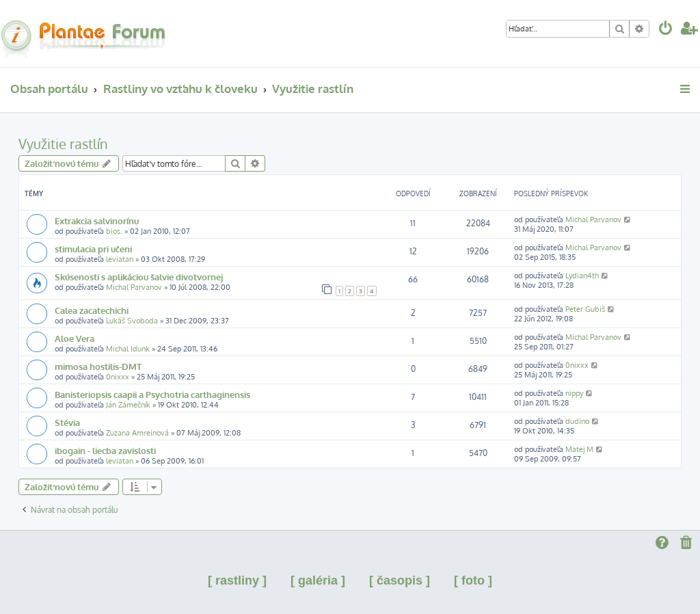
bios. (114, 231)
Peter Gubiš (585, 309)
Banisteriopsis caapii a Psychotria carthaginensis (152, 394)
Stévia (67, 422)
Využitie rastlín (63, 144)
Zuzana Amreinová (137, 433)
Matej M (579, 449)
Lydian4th (582, 276)
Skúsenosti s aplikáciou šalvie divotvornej (139, 277)
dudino (577, 421)
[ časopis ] (400, 580)
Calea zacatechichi (92, 310)
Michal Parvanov (593, 219)
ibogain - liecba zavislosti (105, 450)
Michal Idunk (128, 349)
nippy (574, 393)
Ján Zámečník (128, 405)
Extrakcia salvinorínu (97, 221)
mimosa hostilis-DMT (98, 366)
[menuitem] (666, 30)
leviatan (120, 259)
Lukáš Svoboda (132, 321)
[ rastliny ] (237, 580)
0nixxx (118, 377)
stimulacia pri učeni (93, 249)
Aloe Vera (75, 338)
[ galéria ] (318, 580)
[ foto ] (473, 580)
